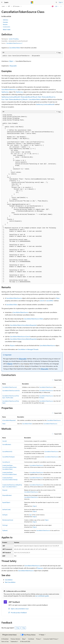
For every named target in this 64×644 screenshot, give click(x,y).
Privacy (38, 639)
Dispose (12, 345)
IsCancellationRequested (9, 420)
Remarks (5, 24)
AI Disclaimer (5, 639)
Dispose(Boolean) (7, 495)
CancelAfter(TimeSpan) (8, 457)
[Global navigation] (2, 2)
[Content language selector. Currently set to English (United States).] (10, 635)
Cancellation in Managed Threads (28, 349)
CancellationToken (15, 48)
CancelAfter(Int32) (7, 452)
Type (30, 515)
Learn (3, 6)
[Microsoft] (32, 2)
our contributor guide (42, 596)
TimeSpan (42, 398)
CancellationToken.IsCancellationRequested (23, 325)
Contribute (31, 639)
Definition (6, 20)
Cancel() (4, 441)
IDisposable (13, 66)
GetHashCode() (6, 509)
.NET (9, 6)
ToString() (5, 525)
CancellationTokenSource (9, 89)
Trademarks (14, 641)
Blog (23, 639)
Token (58, 298)
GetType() (5, 515)
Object (11, 61)
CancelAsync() (6, 462)
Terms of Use (5, 641)
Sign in (61, 2)
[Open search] (56, 2)
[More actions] (61, 6)
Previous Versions (15, 639)
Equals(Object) (6, 502)
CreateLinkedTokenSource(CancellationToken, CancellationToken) (9, 467)
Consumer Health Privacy (50, 639)
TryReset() (5, 530)
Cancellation (9, 580)
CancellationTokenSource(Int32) (11, 391)
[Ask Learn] (53, 6)
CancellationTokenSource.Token (34, 319)
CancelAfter (50, 301)
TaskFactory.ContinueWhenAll (45, 104)
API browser (16, 6)
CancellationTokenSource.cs (14, 43)
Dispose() (5, 490)
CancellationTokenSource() (9, 387)
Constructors (6, 27)
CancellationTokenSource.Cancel (20, 336)
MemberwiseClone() (8, 520)
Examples (5, 22)
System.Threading (14, 39)
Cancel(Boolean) (7, 444)
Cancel (42, 301)
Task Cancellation (10, 582)
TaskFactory (5, 92)
